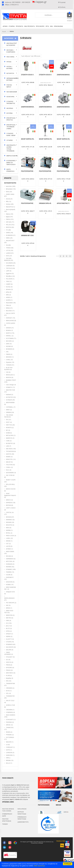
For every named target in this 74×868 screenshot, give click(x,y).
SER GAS (9, 222)
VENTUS (9, 662)
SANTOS (9, 454)
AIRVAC (8, 725)
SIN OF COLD (10, 701)
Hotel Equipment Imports (10, 494)
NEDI (8, 528)
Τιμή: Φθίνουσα (35, 56)
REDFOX (9, 227)
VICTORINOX (10, 737)
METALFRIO (10, 435)
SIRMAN (8, 412)
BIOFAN (8, 505)
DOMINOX (9, 644)
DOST (8, 422)
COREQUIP (9, 747)
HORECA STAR (10, 705)
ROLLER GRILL (10, 484)
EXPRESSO (9, 503)
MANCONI (9, 615)
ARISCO (8, 500)
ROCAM (8, 556)
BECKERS (9, 341)
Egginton (9, 273)
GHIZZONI (9, 582)
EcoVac (8, 287)
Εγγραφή (62, 2)
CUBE (8, 441)
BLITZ (8, 628)
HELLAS (8, 225)
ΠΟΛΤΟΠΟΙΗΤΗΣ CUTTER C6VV (32, 202)
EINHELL (9, 336)
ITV (7, 230)
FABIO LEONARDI (7, 653)
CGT (7, 544)
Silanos (8, 214)
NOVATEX (9, 525)
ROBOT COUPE (11, 480)
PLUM (8, 675)
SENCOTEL (9, 459)
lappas (8, 217)
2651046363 (16, 2)
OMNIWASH (10, 559)
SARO (8, 344)
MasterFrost (10, 207)
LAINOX (8, 253)
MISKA (8, 608)
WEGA (8, 308)
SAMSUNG (9, 755)
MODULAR (9, 375)
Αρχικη (4, 31)
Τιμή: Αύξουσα (26, 56)
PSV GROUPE (10, 603)
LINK (7, 446)
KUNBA (8, 585)
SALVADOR (9, 647)
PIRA (7, 305)
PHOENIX (9, 722)
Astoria (8, 199)
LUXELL (8, 538)
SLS (7, 660)
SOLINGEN (9, 263)
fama (8, 192)
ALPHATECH (10, 397)
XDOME (8, 346)
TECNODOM (10, 451)
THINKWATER (10, 696)
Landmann (9, 266)
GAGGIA (8, 328)
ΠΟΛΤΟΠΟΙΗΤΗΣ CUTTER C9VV (50, 202)
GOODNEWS (10, 473)
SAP (7, 605)
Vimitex (8, 204)
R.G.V (8, 470)
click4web (40, 844)
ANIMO (8, 457)
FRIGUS (8, 670)
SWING (8, 636)
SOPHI (8, 750)
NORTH (8, 333)
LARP (8, 271)
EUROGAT (9, 318)
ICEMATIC (9, 387)
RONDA (8, 330)
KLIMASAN (9, 235)
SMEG (8, 238)
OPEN (8, 631)
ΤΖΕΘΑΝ (9, 365)
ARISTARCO (10, 673)
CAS (7, 372)
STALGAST (9, 657)
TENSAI (8, 248)
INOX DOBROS (11, 715)
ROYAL (8, 533)
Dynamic (9, 362)
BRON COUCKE (11, 489)
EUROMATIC (10, 577)
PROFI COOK (10, 536)
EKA (7, 681)
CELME (8, 575)
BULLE (8, 763)
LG (7, 745)
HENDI (8, 297)
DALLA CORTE (10, 313)
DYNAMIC (9, 569)
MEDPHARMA (10, 402)
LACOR (8, 546)
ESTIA (8, 691)
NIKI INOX (9, 449)
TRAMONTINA (10, 683)
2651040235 (26, 2)
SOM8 (8, 433)
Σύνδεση (62, 7)
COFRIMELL (10, 407)
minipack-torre (10, 592)
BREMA (8, 760)
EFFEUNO (9, 668)
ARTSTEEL (9, 561)
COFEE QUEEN (10, 323)
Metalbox (9, 276)
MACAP (8, 462)
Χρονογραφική (10, 209)
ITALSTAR (9, 465)
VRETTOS (9, 425)
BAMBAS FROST (11, 380)
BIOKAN (8, 517)
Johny (8, 292)
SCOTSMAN (10, 338)
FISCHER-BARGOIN (8, 259)
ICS (7, 623)
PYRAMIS (9, 735)
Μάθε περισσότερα (39, 866)
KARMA (8, 530)
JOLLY (8, 626)
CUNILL (8, 360)
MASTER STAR (10, 390)
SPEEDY (8, 634)
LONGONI (9, 753)
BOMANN (9, 349)
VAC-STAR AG (10, 475)
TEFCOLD (9, 268)
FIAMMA (9, 572)
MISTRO (8, 618)
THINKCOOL (10, 727)
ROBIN (8, 732)
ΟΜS (7, 620)
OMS (7, 758)
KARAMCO (9, 520)
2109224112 (14, 5)
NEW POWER (10, 551)
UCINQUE (9, 400)
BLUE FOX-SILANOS (8, 368)
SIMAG (8, 233)
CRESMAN (9, 688)
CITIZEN (8, 642)
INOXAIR (9, 522)
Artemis (8, 289)
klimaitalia (9, 189)
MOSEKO (9, 357)
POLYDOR (9, 279)
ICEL (7, 693)
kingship (8, 678)
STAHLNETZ (10, 719)
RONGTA (9, 428)
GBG (7, 295)
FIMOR (8, 354)
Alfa (7, 201)
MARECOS (9, 438)
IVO (7, 420)
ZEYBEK (8, 549)
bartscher (9, 186)
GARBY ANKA (10, 194)
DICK (7, 256)
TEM (7, 281)
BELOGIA (9, 311)
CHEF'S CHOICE (11, 508)
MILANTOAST (10, 241)
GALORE (9, 650)
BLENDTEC (9, 443)
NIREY (8, 410)
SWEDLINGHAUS (9, 598)
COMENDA (9, 712)
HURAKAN (9, 564)
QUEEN (8, 300)
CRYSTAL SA (10, 512)
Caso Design (10, 385)
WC (7, 430)
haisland (8, 394)
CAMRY (8, 284)
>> (70, 254)
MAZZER (9, 742)
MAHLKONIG (10, 320)
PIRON (8, 665)
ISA (7, 245)
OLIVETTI (9, 639)
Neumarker (9, 303)
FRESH (8, 219)
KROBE (8, 541)
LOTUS (8, 250)
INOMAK (9, 567)
